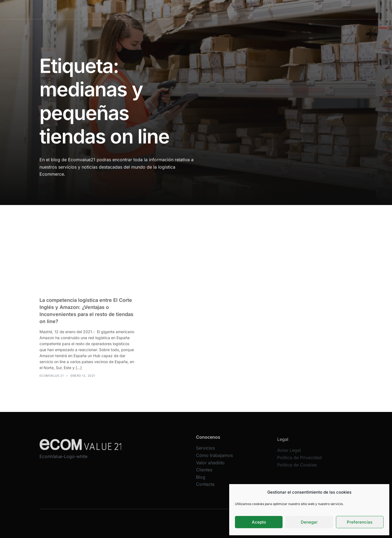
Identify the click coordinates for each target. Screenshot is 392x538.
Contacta (298, 9)
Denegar (309, 522)
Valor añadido (229, 9)
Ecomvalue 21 (52, 379)
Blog (277, 9)
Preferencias (360, 522)
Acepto (259, 522)
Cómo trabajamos (193, 9)
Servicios (160, 9)
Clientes (257, 9)
